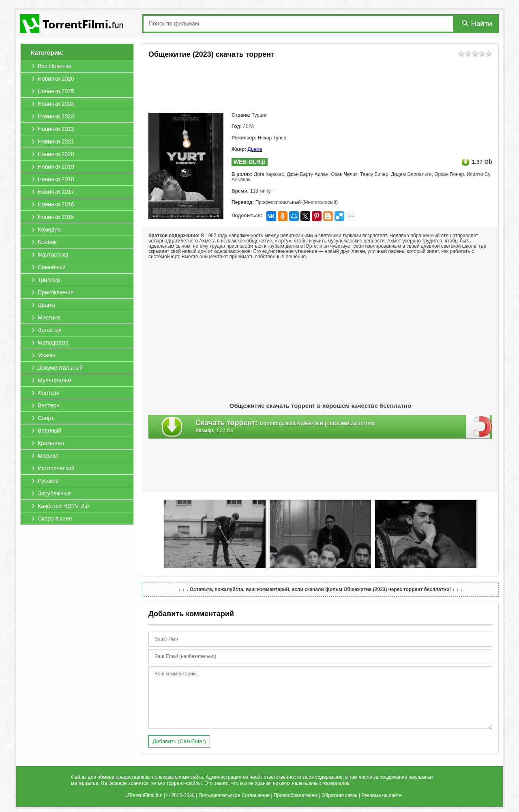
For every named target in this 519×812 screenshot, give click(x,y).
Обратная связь (339, 795)
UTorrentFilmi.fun (144, 795)
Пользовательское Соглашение (234, 795)
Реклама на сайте (382, 795)
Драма (255, 149)
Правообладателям (296, 795)
